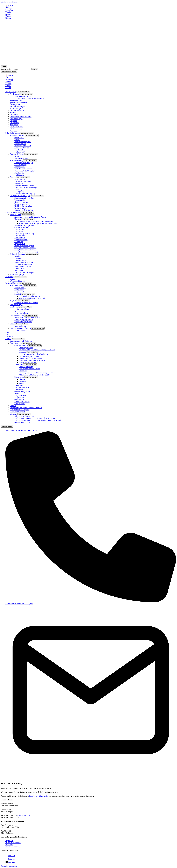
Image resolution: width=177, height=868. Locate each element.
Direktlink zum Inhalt (9, 2)
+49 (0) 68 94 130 (24, 815)
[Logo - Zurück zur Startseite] (88, 64)
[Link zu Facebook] (10, 856)
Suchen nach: (6, 69)
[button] (23, 92)
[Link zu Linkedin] (10, 862)
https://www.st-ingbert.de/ (39, 796)
